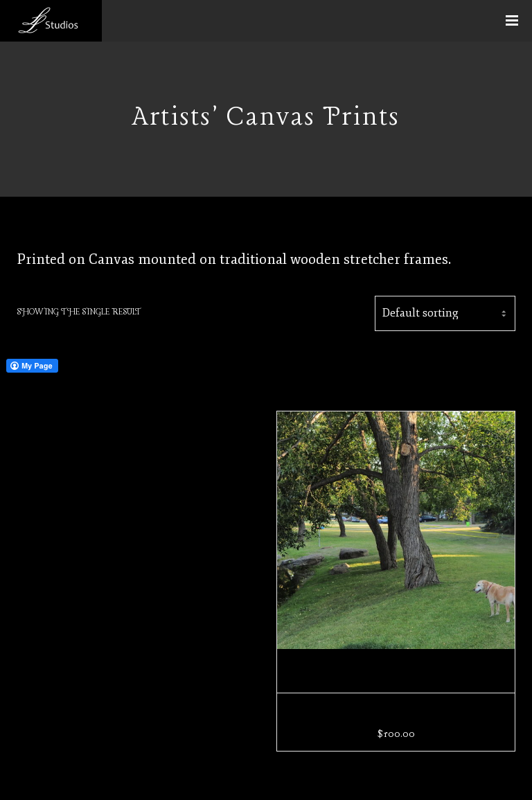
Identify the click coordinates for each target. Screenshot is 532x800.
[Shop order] (445, 313)
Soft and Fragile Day (396, 715)
